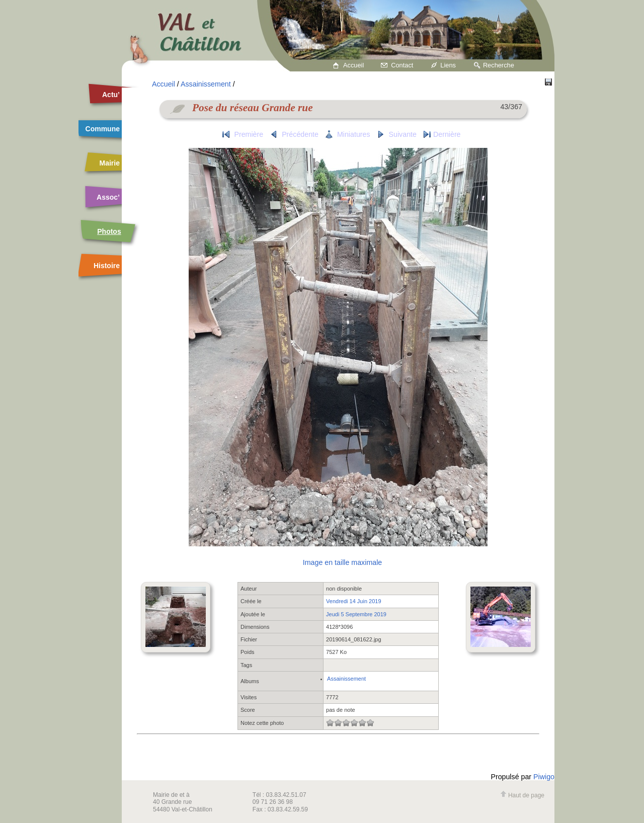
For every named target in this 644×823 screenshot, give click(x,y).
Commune (103, 129)
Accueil (353, 65)
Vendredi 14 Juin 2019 (353, 601)
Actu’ (111, 95)
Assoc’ (108, 197)
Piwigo (544, 777)
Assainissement (206, 84)
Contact (402, 65)
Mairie (110, 163)
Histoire (107, 266)
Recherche (499, 65)
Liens (448, 65)
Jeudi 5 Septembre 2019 (356, 614)
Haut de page (522, 795)
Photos (109, 231)
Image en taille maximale (342, 562)
